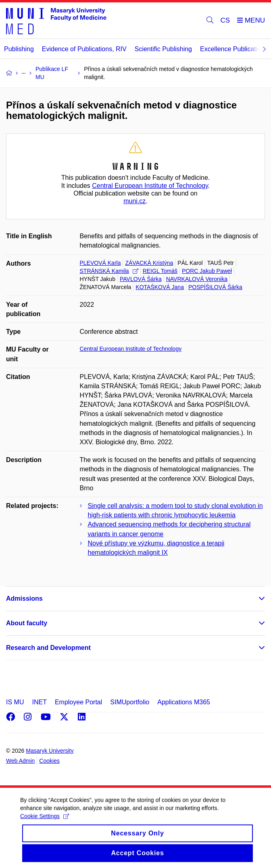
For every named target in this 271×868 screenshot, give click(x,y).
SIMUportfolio (130, 702)
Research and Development (48, 648)
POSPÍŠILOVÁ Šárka (215, 287)
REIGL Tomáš (160, 271)
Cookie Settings (45, 824)
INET (39, 702)
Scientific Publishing (163, 49)
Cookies (49, 761)
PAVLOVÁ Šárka (141, 279)
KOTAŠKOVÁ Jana (160, 287)
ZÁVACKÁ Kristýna (149, 263)
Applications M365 (184, 702)
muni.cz (134, 201)
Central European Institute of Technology (150, 186)
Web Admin (20, 761)
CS (225, 20)
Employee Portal (78, 702)
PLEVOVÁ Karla (100, 263)
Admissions (24, 598)
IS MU (15, 702)
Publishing (19, 49)
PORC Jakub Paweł (207, 271)
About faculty (27, 623)
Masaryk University (50, 751)
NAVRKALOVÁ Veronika (197, 279)
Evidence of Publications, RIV (84, 49)
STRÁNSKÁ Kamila (109, 271)
